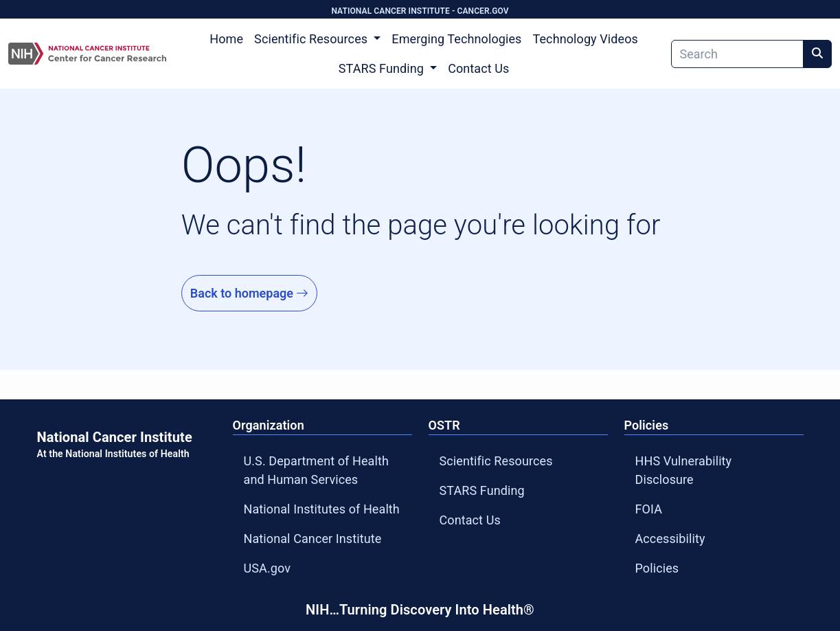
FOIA (649, 509)
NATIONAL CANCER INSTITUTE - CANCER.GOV (420, 11)
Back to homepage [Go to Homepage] (250, 293)
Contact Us (478, 68)
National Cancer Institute (313, 539)
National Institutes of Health (322, 509)
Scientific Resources (496, 461)
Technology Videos (586, 39)
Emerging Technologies (456, 39)
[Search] (737, 54)
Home (226, 39)
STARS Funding (482, 490)
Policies (657, 568)
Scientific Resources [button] (313, 39)
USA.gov (268, 568)
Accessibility (670, 539)
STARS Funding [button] (383, 68)
